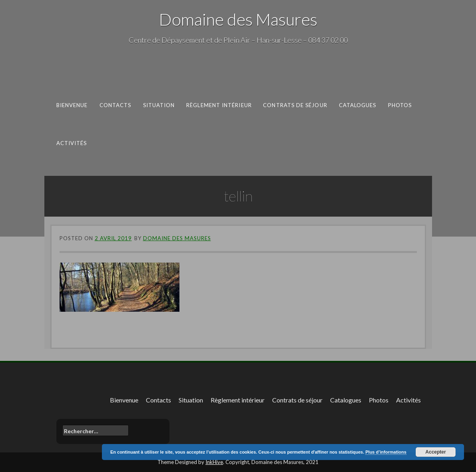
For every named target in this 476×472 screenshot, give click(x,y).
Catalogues (357, 105)
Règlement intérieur (219, 105)
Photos (400, 105)
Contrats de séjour (295, 105)
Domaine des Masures (238, 19)
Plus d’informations (386, 452)
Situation (159, 105)
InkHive (214, 462)
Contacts (115, 105)
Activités (71, 143)
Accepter (435, 452)
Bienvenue (72, 105)
